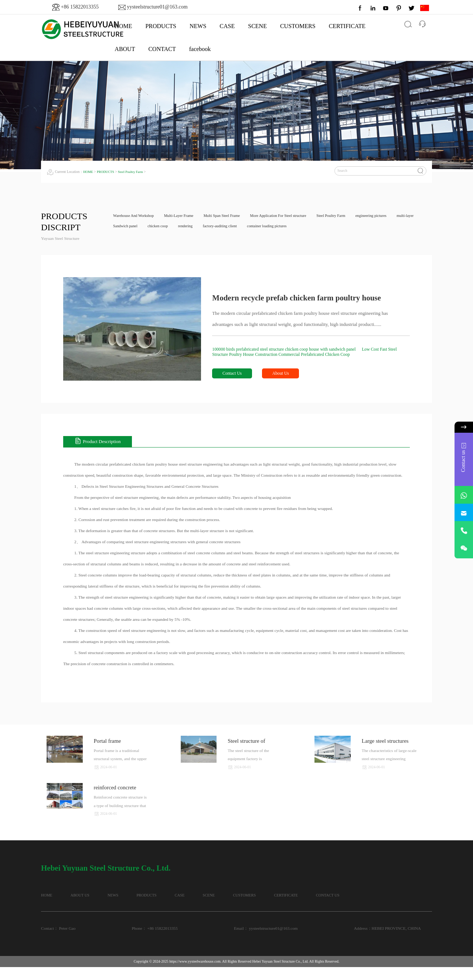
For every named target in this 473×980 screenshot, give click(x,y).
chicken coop (192, 227)
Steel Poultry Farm (134, 172)
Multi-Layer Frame (185, 216)
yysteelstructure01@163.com (157, 7)
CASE (227, 26)
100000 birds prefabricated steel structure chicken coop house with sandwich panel (291, 350)
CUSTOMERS (298, 26)
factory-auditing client (259, 227)
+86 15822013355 (80, 7)
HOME (89, 172)
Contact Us (234, 375)
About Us (287, 375)
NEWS (198, 26)
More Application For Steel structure (293, 216)
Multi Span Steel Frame (232, 216)
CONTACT (162, 49)
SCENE (257, 26)
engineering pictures (395, 216)
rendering (222, 227)
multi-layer (123, 227)
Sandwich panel (156, 227)
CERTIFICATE (347, 26)
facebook (200, 49)
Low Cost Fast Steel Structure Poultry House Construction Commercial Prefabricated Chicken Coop (307, 352)
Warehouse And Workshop (136, 216)
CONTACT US (54, 908)
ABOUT (125, 49)
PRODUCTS (161, 26)
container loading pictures (311, 227)
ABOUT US (91, 896)
